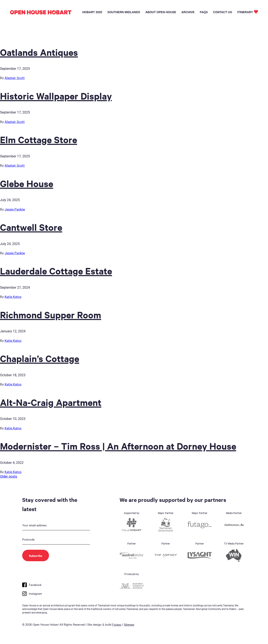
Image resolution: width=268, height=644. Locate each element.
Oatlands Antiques (39, 52)
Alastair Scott (15, 78)
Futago (117, 624)
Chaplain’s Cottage (40, 358)
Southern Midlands (124, 12)
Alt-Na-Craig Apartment (51, 402)
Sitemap (129, 624)
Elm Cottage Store (39, 139)
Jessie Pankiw (15, 209)
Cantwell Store (31, 227)
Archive (188, 12)
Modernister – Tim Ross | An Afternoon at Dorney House (118, 446)
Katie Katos (13, 296)
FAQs (204, 12)
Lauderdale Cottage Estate (56, 271)
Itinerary (245, 12)
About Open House (161, 12)
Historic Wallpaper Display (56, 96)
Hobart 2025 (92, 12)
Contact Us (222, 12)
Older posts (9, 476)
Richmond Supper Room (51, 315)
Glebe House (27, 183)
